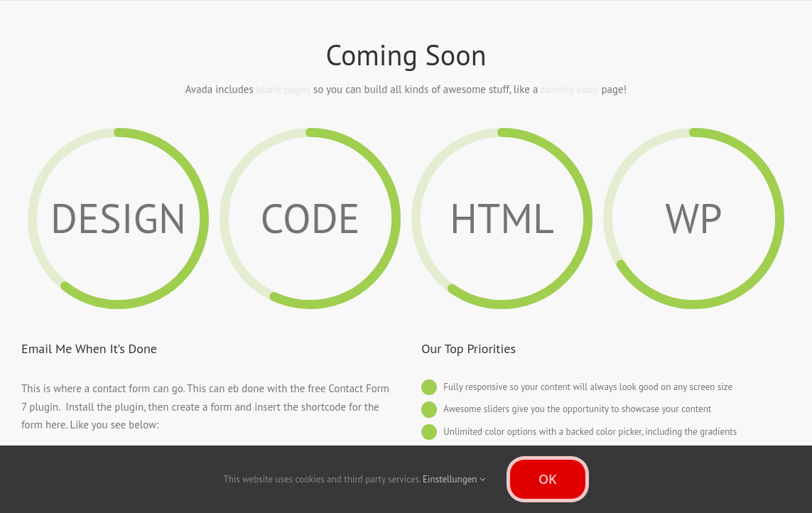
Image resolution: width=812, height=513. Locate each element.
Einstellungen (454, 479)
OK (548, 479)
